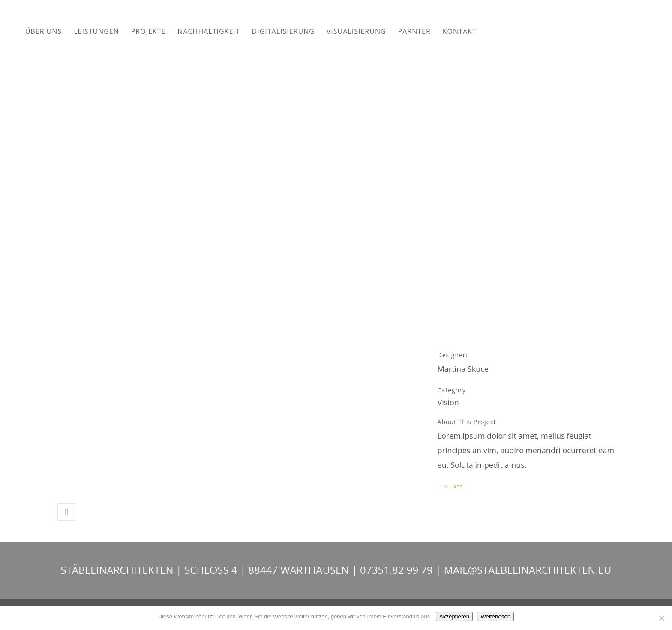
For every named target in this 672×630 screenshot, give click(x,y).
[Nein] (661, 618)
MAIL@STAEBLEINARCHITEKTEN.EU (527, 570)
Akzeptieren (454, 616)
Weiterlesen (495, 616)
